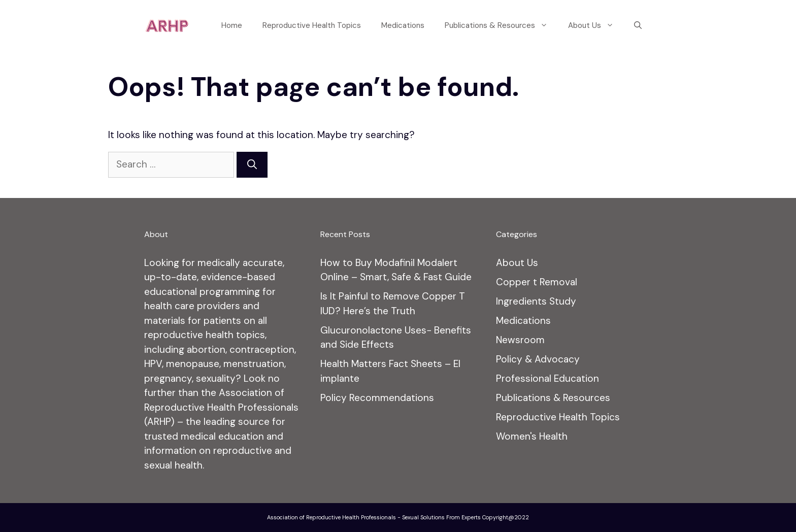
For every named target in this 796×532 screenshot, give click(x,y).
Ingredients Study (536, 301)
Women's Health (532, 436)
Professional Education (548, 378)
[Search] (252, 165)
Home (232, 25)
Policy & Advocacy (538, 359)
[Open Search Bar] (638, 25)
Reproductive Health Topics (312, 25)
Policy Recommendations (377, 398)
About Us (596, 25)
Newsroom (520, 340)
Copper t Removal (537, 282)
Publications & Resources (501, 25)
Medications (403, 25)
